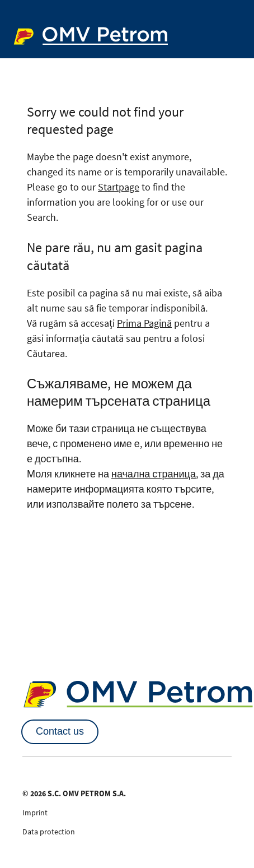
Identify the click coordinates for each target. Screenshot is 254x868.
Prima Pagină (144, 323)
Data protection (49, 832)
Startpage (119, 187)
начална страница (154, 474)
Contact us (60, 731)
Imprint (35, 813)
